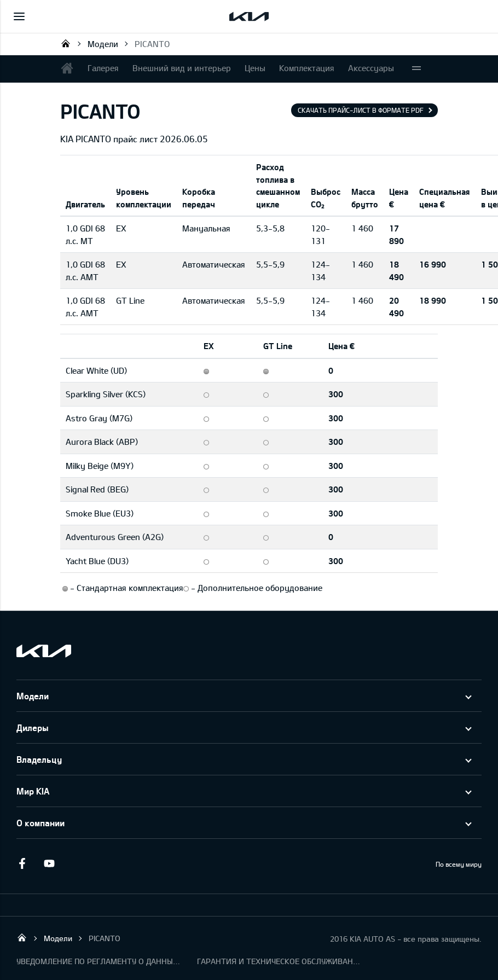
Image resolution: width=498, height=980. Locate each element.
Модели (103, 44)
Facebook (22, 863)
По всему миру (459, 864)
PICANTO (152, 44)
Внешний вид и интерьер (182, 68)
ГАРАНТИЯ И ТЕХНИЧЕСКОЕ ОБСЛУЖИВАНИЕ (279, 961)
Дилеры (33, 727)
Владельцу (39, 759)
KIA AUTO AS (66, 43)
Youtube (49, 863)
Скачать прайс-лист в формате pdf (361, 110)
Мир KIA (33, 791)
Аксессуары (371, 68)
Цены (255, 68)
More (416, 69)
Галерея (103, 68)
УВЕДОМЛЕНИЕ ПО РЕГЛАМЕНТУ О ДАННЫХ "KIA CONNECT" (99, 961)
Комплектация (307, 68)
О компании (40, 823)
